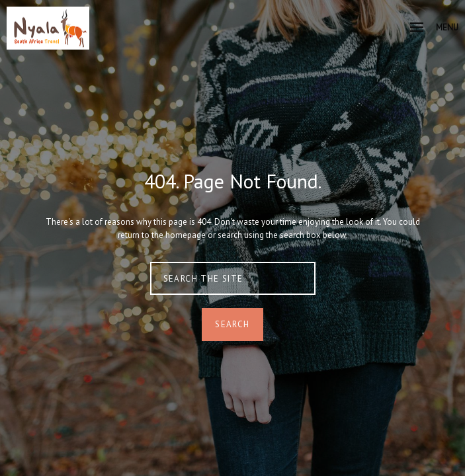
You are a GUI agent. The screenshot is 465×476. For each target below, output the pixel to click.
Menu (434, 27)
